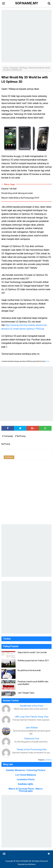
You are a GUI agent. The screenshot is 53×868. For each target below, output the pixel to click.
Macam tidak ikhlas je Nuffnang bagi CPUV (20, 198)
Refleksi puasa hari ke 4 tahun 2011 (33, 661)
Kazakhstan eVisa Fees (32, 706)
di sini (47, 361)
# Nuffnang (20, 436)
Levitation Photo (26, 779)
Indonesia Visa (32, 739)
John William (32, 728)
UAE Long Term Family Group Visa (32, 717)
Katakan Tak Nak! (9, 189)
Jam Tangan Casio (26, 693)
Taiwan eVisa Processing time (32, 749)
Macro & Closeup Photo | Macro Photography (26, 790)
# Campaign (8, 436)
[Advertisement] (26, 36)
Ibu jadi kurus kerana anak (29, 670)
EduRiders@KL (26, 784)
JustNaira (48, 760)
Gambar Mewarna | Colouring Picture (26, 770)
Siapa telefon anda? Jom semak (32, 652)
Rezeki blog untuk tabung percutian (17, 193)
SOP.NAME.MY (26, 861)
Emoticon (9, 457)
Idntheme (32, 864)
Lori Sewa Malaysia (26, 775)
